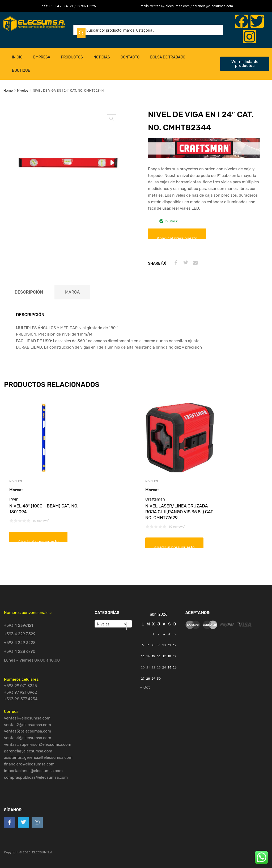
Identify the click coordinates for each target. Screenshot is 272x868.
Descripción (29, 292)
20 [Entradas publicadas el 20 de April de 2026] (143, 667)
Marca (72, 292)
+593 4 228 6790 (20, 651)
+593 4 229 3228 (20, 643)
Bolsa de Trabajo (168, 57)
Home (8, 90)
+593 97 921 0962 (20, 692)
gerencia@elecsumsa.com (28, 751)
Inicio (17, 57)
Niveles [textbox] (112, 624)
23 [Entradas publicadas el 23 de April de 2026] (159, 667)
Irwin (14, 499)
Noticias (102, 57)
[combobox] (113, 624)
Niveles (23, 90)
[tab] (29, 292)
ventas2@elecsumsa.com (27, 725)
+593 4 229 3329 (20, 634)
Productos (72, 57)
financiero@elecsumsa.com (29, 764)
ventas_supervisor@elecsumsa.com (38, 744)
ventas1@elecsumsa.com (27, 718)
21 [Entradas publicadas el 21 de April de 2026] (148, 667)
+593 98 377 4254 (21, 699)
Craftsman (155, 499)
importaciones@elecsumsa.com (33, 771)
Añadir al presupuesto (177, 238)
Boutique (21, 71)
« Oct (145, 687)
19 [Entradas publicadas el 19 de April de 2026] (175, 656)
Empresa (42, 57)
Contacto (130, 57)
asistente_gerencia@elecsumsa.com (38, 757)
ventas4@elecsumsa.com (28, 738)
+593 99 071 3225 (20, 686)
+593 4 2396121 (19, 625)
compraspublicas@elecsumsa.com (36, 777)
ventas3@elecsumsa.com (27, 731)
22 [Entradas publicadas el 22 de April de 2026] (153, 667)
